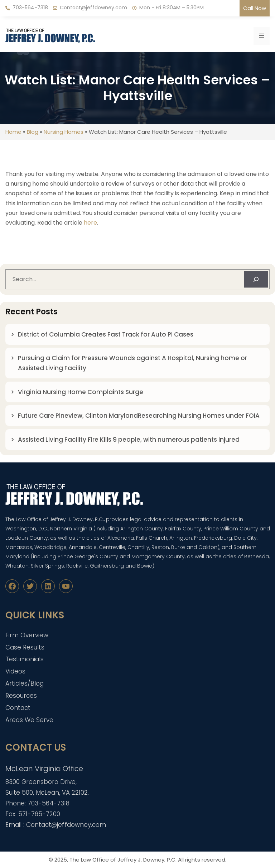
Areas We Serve (29, 720)
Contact (18, 708)
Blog (33, 132)
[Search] (256, 279)
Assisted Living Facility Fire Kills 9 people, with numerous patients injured (130, 440)
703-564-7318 (30, 8)
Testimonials (25, 659)
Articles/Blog (25, 683)
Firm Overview (27, 635)
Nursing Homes (64, 132)
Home (13, 132)
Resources (21, 696)
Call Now (255, 8)
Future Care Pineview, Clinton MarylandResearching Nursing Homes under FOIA (139, 416)
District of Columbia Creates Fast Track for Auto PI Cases (106, 334)
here (90, 223)
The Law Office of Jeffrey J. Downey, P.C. (123, 860)
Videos (15, 671)
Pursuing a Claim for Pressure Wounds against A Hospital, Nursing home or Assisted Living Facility (132, 363)
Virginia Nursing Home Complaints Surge (81, 392)
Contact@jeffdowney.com (93, 8)
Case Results (25, 647)
